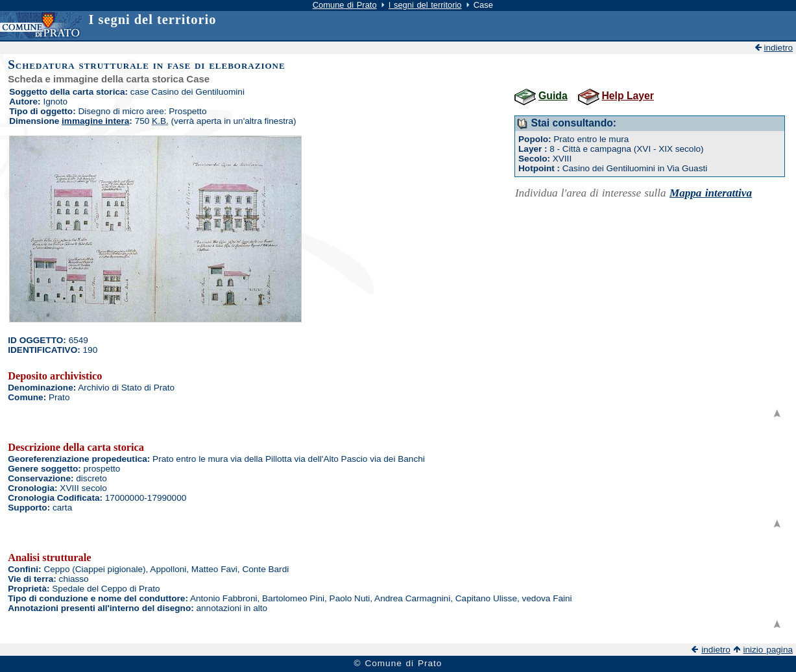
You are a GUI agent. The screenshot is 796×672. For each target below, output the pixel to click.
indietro (778, 48)
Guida (553, 96)
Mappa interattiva (711, 193)
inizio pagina (768, 650)
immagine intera (95, 121)
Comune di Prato (345, 5)
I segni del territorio (425, 5)
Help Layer (627, 96)
